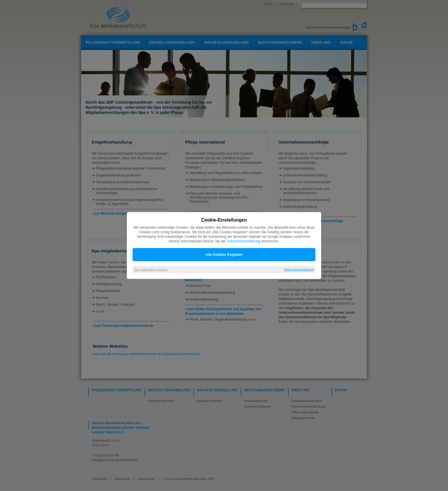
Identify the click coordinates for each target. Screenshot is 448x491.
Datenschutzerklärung (244, 241)
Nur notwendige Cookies (151, 269)
